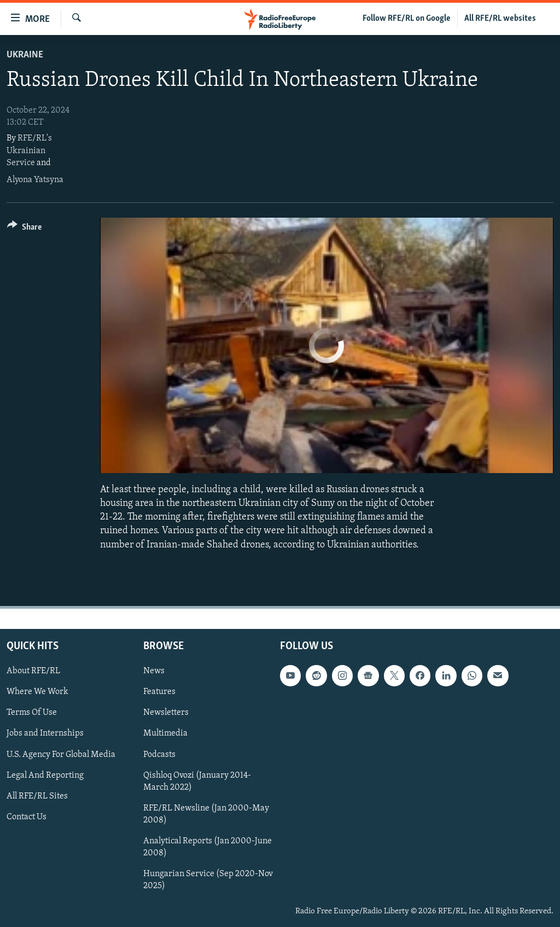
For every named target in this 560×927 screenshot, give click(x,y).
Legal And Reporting (45, 775)
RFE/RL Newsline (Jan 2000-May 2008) (206, 814)
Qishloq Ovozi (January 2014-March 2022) (197, 781)
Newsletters (166, 713)
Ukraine (25, 55)
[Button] (24, 229)
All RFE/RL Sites (37, 796)
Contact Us (27, 817)
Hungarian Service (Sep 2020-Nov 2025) (208, 880)
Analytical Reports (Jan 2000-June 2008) (208, 847)
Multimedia (165, 733)
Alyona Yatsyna (35, 180)
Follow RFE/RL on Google (407, 19)
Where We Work (37, 692)
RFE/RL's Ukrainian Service (29, 150)
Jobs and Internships (45, 733)
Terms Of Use (32, 713)
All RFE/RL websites (500, 19)
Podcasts (159, 754)
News (154, 671)
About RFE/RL (33, 671)
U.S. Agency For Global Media (61, 754)
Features (159, 692)
